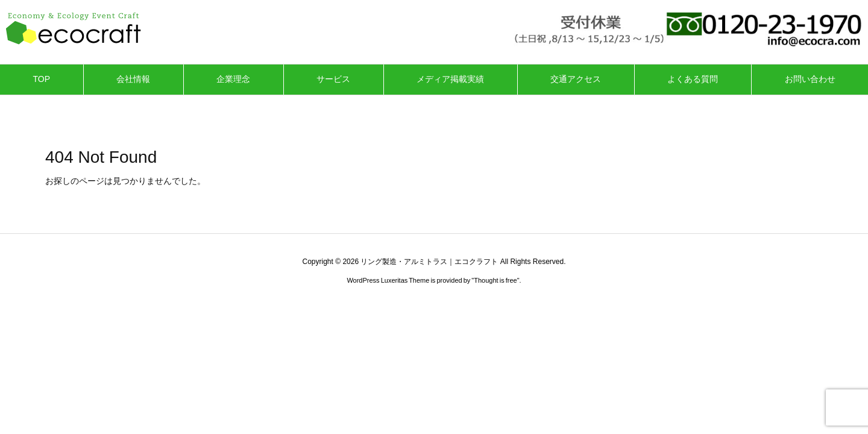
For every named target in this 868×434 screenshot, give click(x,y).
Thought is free (495, 280)
